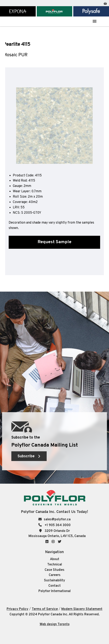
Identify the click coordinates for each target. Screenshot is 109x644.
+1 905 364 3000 (57, 525)
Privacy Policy (17, 609)
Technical (55, 565)
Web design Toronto (55, 624)
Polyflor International (54, 591)
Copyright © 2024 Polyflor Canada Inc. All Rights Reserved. (54, 615)
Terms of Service (45, 609)
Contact (54, 586)
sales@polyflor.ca (57, 520)
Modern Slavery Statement (82, 609)
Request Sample (54, 242)
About (55, 559)
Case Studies (54, 570)
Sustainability (54, 581)
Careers (55, 575)
